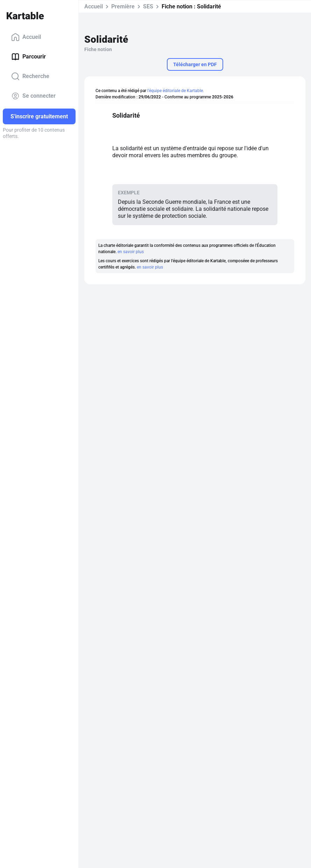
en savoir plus (131, 252)
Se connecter (33, 96)
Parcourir (29, 57)
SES (148, 6)
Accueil (26, 37)
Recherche (30, 76)
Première (123, 6)
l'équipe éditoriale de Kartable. (176, 91)
